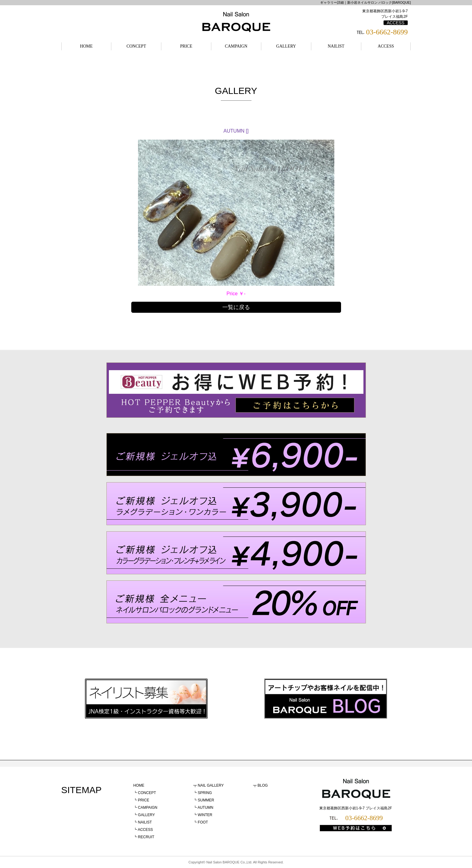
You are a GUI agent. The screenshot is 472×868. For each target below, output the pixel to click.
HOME (86, 46)
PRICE (186, 46)
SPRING (205, 793)
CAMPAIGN (236, 46)
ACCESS (396, 23)
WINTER (205, 815)
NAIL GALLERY (211, 785)
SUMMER (206, 800)
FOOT (203, 822)
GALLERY (286, 46)
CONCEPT (136, 46)
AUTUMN (205, 808)
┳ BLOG (261, 785)
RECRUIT (146, 837)
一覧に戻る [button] (236, 307)
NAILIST (336, 46)
